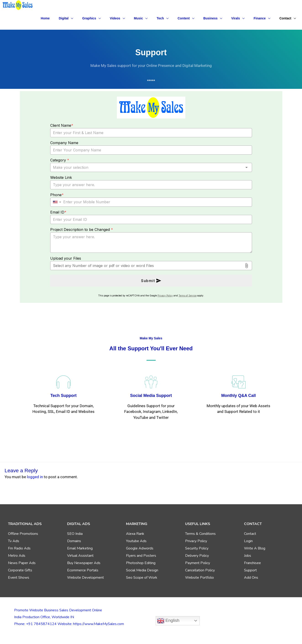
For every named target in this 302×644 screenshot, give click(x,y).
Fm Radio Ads (19, 548)
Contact (250, 534)
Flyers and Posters (141, 556)
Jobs (248, 556)
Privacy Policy (196, 541)
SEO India (75, 534)
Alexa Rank (135, 534)
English (168, 621)
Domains (74, 541)
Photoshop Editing (141, 563)
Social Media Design (142, 570)
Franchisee (252, 563)
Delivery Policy (197, 556)
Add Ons (251, 578)
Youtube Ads (136, 541)
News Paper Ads (22, 563)
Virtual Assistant (80, 556)
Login (248, 541)
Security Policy (197, 548)
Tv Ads (14, 541)
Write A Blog (255, 548)
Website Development (85, 578)
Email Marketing (80, 548)
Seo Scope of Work (142, 578)
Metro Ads (17, 556)
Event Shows (19, 578)
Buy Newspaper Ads (84, 563)
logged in (35, 477)
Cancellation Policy (200, 570)
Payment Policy (198, 563)
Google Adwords (140, 548)
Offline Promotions (23, 534)
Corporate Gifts (20, 570)
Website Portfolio (200, 578)
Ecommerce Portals (83, 570)
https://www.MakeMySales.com (98, 624)
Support (250, 570)
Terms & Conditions (200, 534)
